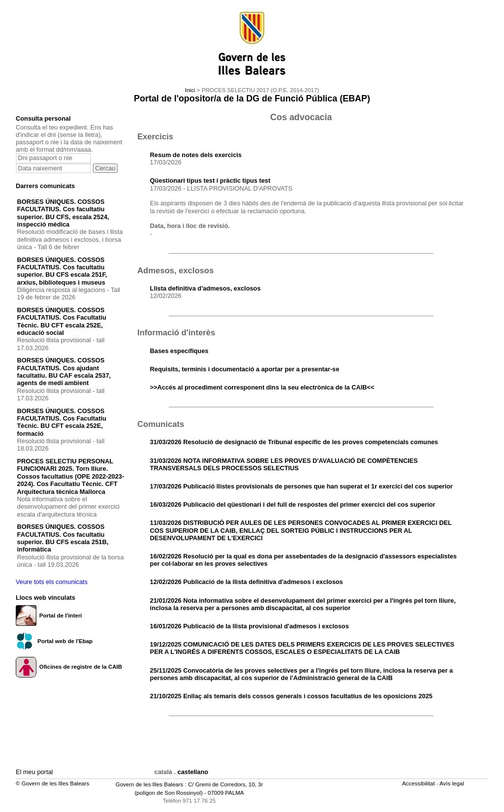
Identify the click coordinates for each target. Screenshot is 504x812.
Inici (190, 90)
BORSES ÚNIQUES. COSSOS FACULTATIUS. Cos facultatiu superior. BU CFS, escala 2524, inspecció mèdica (63, 213)
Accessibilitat (419, 783)
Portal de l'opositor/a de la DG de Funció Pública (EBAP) (252, 98)
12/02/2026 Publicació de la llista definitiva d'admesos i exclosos (247, 582)
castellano (193, 772)
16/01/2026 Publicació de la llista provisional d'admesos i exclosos (250, 626)
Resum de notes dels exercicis (196, 155)
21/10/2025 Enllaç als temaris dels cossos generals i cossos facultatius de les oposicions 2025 (291, 696)
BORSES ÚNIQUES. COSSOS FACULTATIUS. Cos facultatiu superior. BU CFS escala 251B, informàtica (63, 538)
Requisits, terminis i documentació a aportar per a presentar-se (245, 369)
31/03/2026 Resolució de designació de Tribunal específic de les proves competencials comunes (294, 442)
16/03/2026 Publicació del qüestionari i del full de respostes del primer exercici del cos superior (293, 504)
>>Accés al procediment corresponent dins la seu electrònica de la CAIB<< (262, 387)
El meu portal (34, 772)
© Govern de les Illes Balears (52, 783)
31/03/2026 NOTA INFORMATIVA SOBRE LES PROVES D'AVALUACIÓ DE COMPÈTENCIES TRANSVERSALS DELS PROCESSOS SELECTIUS (284, 464)
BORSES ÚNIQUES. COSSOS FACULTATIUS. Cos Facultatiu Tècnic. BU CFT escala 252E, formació (62, 422)
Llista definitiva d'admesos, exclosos (205, 288)
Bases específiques (179, 351)
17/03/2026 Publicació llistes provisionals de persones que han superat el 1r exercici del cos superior (301, 486)
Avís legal (453, 783)
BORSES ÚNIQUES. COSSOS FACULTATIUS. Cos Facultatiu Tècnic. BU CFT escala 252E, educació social (62, 321)
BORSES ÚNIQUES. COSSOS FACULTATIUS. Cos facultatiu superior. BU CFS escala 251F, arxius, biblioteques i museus (62, 271)
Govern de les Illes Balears (150, 784)
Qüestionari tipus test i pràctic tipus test (210, 180)
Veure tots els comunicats (52, 582)
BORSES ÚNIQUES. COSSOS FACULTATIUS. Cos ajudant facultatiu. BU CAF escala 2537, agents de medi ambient (64, 372)
